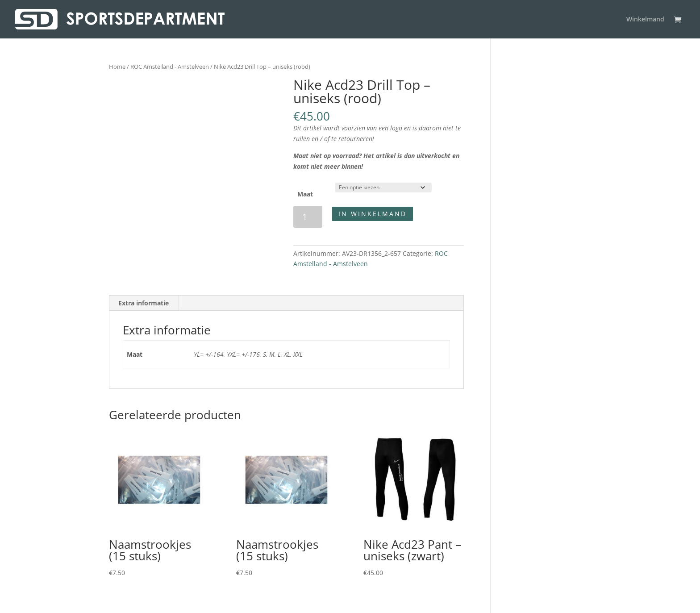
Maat (305, 194)
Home (117, 67)
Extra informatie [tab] (144, 303)
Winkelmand (645, 20)
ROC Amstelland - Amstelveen (170, 67)
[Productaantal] (308, 217)
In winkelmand (373, 214)
